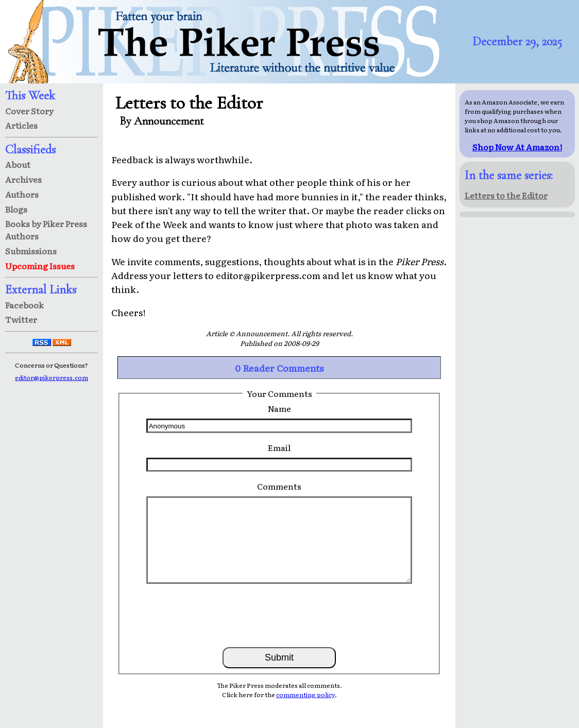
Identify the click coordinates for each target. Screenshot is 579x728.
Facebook (24, 305)
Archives (23, 179)
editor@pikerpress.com (52, 377)
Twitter (21, 319)
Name (279, 408)
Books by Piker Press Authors (46, 230)
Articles (21, 125)
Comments (279, 486)
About (18, 164)
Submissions (31, 251)
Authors (22, 194)
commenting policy (305, 695)
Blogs (16, 209)
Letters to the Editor (506, 195)
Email (279, 447)
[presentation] (279, 615)
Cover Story (29, 111)
